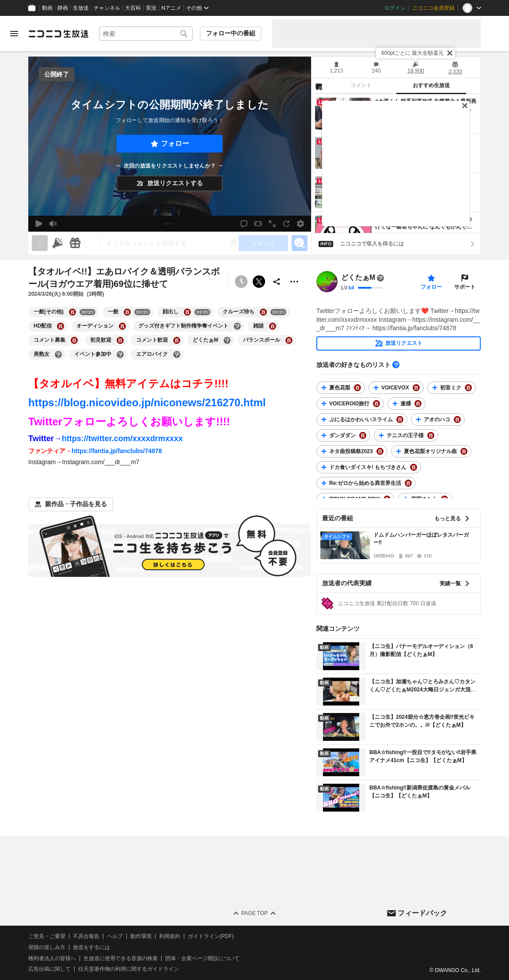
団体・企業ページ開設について (202, 958)
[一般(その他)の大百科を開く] (72, 312)
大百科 (133, 8)
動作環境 (141, 936)
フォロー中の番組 (231, 33)
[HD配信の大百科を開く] (61, 326)
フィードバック (422, 913)
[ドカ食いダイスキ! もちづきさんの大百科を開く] (414, 467)
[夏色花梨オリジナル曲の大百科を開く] (464, 451)
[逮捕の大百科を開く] (418, 404)
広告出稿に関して (49, 969)
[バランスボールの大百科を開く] (289, 340)
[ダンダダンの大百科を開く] (363, 435)
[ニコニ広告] (57, 243)
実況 (151, 8)
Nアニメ (171, 8)
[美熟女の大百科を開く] (58, 355)
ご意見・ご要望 (47, 936)
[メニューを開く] (14, 34)
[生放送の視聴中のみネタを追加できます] (40, 243)
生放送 (81, 8)
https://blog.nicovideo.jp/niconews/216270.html (147, 402)
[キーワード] (146, 34)
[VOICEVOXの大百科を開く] (416, 388)
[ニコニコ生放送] (58, 34)
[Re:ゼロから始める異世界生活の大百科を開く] (408, 483)
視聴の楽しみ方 (47, 947)
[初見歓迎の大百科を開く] (120, 340)
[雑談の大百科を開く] (273, 326)
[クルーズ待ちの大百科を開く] (263, 312)
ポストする (259, 282)
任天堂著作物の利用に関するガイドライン (129, 969)
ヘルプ (115, 936)
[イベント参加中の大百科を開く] (120, 355)
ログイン (395, 8)
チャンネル (107, 8)
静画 (63, 8)
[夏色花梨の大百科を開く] (357, 388)
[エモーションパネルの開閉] (300, 243)
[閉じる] (450, 53)
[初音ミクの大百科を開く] (468, 388)
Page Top (254, 913)
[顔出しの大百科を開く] (187, 312)
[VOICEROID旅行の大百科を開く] (376, 404)
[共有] (277, 282)
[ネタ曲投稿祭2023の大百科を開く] (380, 451)
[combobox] (146, 34)
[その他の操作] (294, 282)
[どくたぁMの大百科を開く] (227, 340)
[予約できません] (241, 282)
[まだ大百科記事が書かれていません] (380, 278)
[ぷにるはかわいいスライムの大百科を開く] (400, 419)
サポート (465, 287)
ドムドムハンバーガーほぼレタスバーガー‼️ (421, 539)
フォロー (175, 143)
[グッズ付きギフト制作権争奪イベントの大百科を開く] (237, 326)
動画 (47, 8)
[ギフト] (75, 243)
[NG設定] (319, 86)
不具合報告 (86, 936)
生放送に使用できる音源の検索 (121, 958)
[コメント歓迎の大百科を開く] (177, 340)
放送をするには (91, 947)
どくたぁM (358, 278)
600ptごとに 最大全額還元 (412, 53)
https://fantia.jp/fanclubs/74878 (117, 451)
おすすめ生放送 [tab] (431, 85)
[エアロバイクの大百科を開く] (177, 355)
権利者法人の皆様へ (52, 958)
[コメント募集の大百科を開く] (74, 340)
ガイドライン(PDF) (211, 936)
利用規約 (170, 936)
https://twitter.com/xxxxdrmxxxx (122, 439)
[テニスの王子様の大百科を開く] (431, 435)
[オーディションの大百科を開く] (122, 326)
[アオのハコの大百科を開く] (457, 419)
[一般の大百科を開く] (127, 312)
